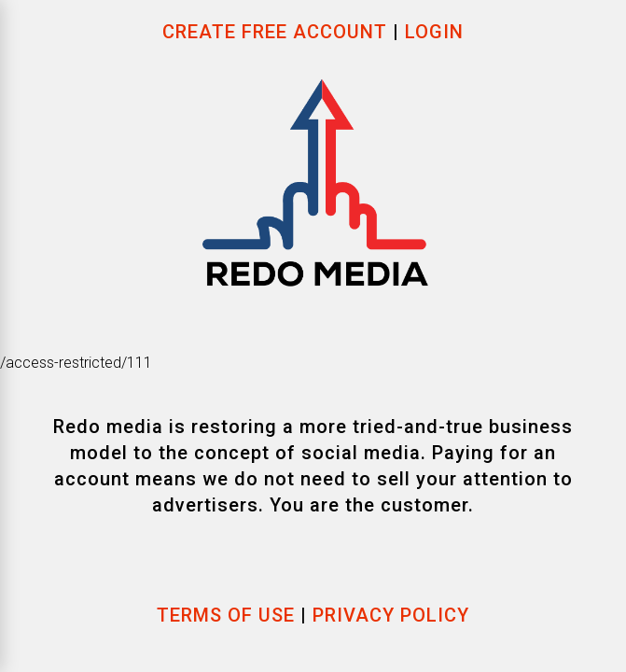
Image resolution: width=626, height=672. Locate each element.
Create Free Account (278, 32)
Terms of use (226, 615)
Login (434, 32)
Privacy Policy (391, 615)
